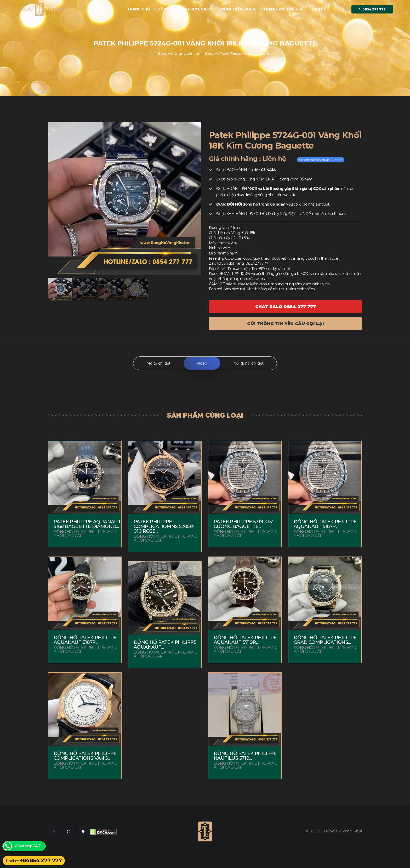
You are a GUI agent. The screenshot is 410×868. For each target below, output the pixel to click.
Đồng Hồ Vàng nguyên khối (185, 9)
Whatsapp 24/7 (28, 846)
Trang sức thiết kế (283, 9)
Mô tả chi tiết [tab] (158, 363)
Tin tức (319, 9)
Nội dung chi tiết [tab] (248, 363)
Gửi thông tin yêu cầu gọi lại (286, 324)
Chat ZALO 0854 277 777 (286, 307)
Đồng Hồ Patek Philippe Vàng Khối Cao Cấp (239, 53)
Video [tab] (202, 363)
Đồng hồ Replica (238, 9)
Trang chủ (139, 9)
